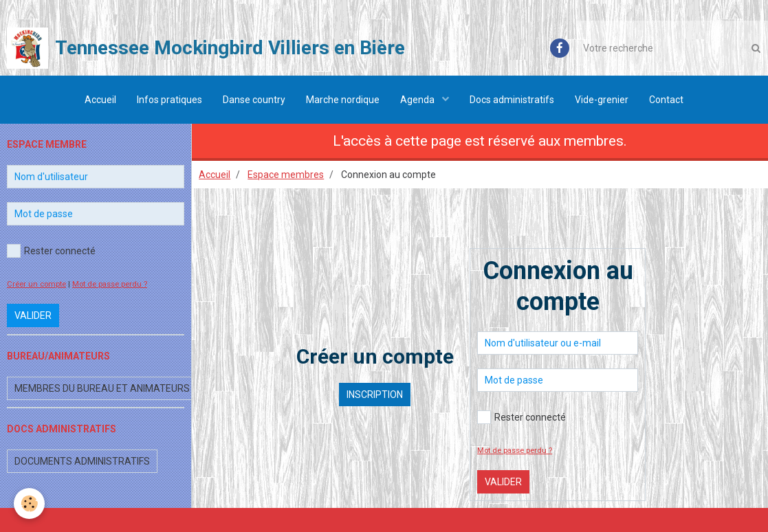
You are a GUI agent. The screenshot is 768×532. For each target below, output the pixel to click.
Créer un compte (36, 284)
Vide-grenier (602, 100)
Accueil (100, 100)
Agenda (418, 100)
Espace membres (286, 175)
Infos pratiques (169, 100)
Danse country (254, 100)
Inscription (375, 395)
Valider (503, 482)
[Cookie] (29, 503)
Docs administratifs (512, 100)
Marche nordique (343, 100)
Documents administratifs (82, 461)
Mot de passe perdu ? (515, 451)
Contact (666, 100)
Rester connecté (522, 417)
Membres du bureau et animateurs (102, 388)
